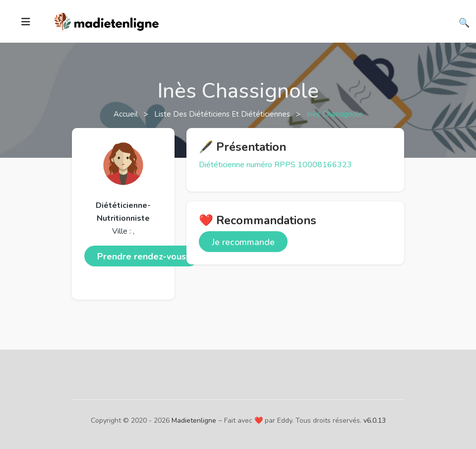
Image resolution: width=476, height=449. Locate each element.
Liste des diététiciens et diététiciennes (223, 114)
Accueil (127, 114)
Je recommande (243, 242)
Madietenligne (194, 420)
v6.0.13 (375, 420)
